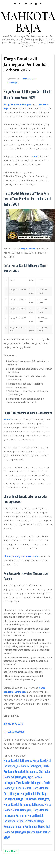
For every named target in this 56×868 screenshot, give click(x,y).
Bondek (8, 420)
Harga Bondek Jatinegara (18, 105)
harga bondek (28, 249)
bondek (35, 156)
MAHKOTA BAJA (28, 21)
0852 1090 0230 (13, 724)
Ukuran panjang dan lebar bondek (22, 556)
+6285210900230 (14, 732)
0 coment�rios (13, 83)
